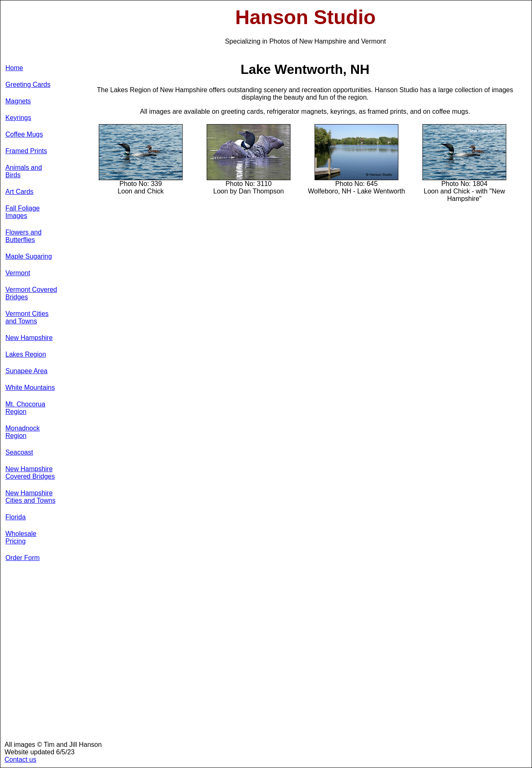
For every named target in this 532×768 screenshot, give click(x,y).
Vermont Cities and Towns (27, 317)
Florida (16, 517)
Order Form (23, 558)
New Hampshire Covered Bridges (30, 473)
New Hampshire (29, 338)
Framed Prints (26, 151)
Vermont (18, 273)
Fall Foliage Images (23, 212)
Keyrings (18, 118)
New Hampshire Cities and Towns (31, 497)
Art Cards (20, 192)
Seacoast (19, 452)
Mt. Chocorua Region (25, 408)
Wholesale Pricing (21, 537)
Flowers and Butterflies (23, 236)
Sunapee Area (26, 371)
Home (14, 68)
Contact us (20, 759)
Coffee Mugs (24, 134)
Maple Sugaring (29, 256)
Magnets (18, 101)
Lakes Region (26, 354)
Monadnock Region (23, 432)
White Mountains (30, 388)
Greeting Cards (28, 84)
